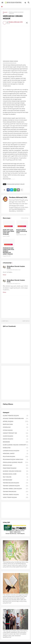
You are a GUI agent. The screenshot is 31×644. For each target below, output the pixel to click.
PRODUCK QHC (15, 465)
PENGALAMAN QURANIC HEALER (16, 13)
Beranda (5, 13)
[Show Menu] (2, 3)
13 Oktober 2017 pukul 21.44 (14, 284)
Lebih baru (5, 321)
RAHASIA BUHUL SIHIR (15, 474)
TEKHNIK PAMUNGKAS (15, 492)
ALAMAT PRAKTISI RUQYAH (15, 416)
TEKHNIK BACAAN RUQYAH (15, 483)
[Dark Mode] (25, 3)
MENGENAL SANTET (15, 454)
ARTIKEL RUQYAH (15, 422)
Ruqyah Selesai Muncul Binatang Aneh (22, 231)
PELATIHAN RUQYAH (15, 457)
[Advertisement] (15, 43)
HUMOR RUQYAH (15, 436)
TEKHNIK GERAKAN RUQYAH (15, 486)
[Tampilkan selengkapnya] (22, 190)
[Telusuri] (29, 3)
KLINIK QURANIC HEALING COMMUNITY (15, 445)
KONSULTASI (15, 448)
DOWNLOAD (15, 427)
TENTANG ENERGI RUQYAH (15, 495)
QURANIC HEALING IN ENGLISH (15, 471)
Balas (4, 275)
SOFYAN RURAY (15, 480)
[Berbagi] (27, 23)
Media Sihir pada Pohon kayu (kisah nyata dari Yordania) (9, 232)
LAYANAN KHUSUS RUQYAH (15, 451)
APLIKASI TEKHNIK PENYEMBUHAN (15, 419)
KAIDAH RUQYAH (15, 439)
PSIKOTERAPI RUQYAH (15, 468)
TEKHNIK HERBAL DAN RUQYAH (15, 489)
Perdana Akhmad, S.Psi (18, 197)
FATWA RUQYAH (15, 430)
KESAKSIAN (15, 442)
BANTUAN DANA (15, 424)
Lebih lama (26, 321)
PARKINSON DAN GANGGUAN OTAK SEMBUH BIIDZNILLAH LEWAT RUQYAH (8, 251)
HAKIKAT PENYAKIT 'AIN (15, 433)
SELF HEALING (15, 477)
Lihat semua (25, 218)
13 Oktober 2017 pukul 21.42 (14, 270)
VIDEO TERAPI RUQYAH (15, 497)
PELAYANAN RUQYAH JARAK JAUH (15, 460)
